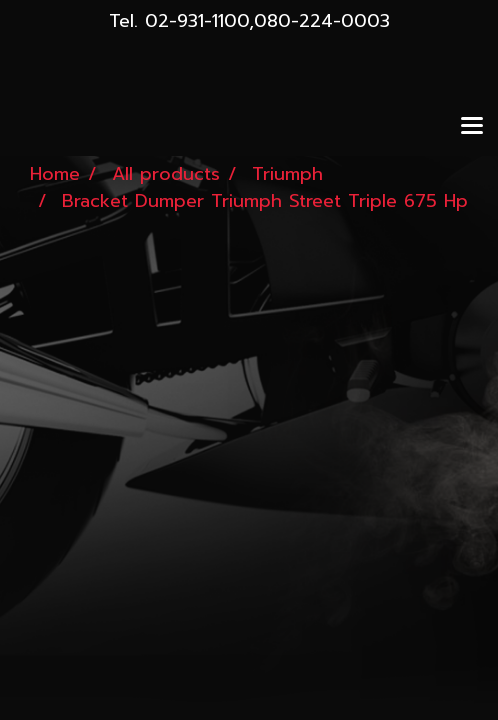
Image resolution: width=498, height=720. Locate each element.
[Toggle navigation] (472, 127)
